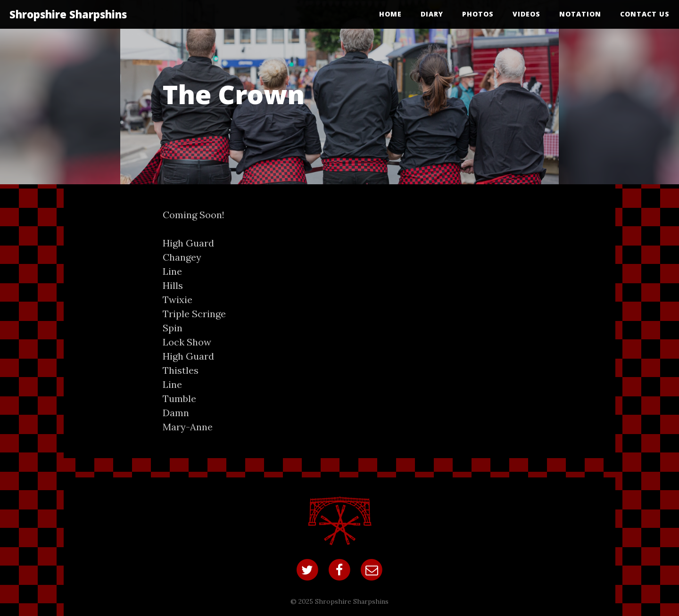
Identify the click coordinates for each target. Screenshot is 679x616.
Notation (580, 14)
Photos (478, 14)
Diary (432, 14)
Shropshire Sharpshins (68, 14)
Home (390, 14)
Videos (526, 14)
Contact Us (645, 14)
